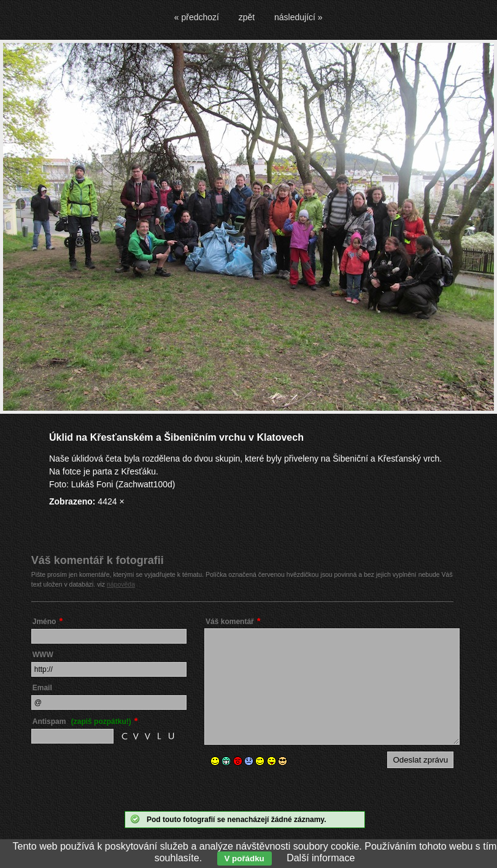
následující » (299, 17)
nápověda (121, 584)
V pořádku (245, 858)
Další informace (321, 858)
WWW (43, 655)
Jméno (44, 622)
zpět (247, 17)
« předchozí (197, 17)
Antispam (82, 721)
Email (42, 688)
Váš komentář (230, 622)
